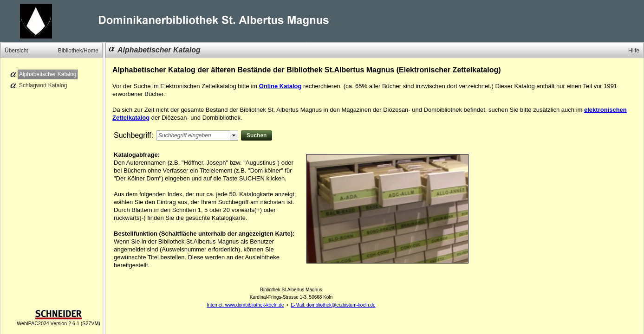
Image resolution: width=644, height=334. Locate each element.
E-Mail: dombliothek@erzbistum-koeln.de (333, 305)
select (234, 135)
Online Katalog (280, 86)
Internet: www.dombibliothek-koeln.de (245, 305)
